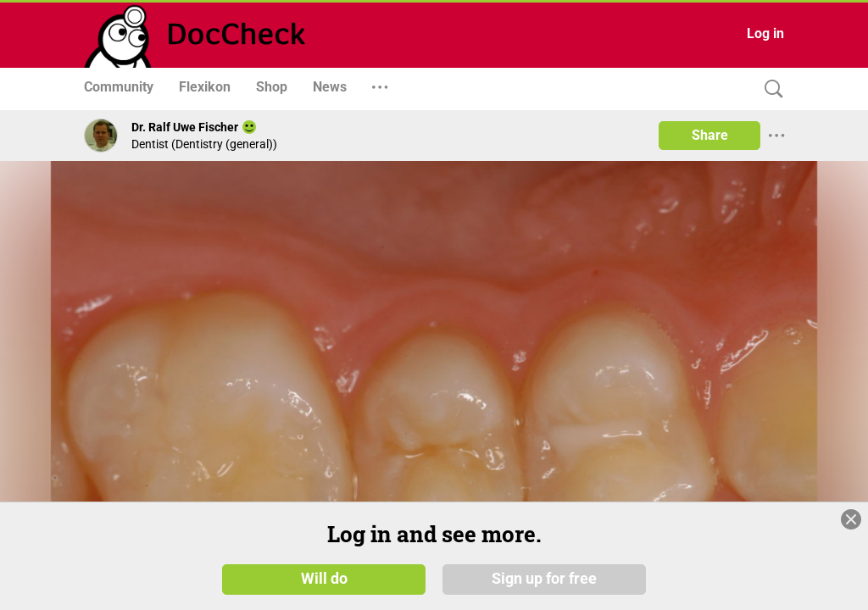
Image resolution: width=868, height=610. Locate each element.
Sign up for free (544, 578)
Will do (324, 578)
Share (710, 135)
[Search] (770, 89)
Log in (765, 33)
